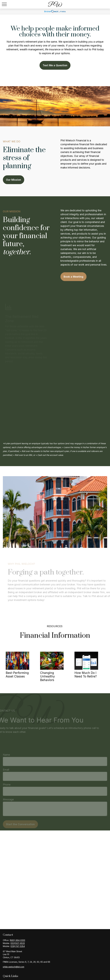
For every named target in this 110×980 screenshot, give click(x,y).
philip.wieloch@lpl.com (14, 967)
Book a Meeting (73, 277)
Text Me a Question (55, 65)
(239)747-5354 (18, 946)
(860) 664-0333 (17, 940)
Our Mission (14, 180)
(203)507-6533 (18, 943)
